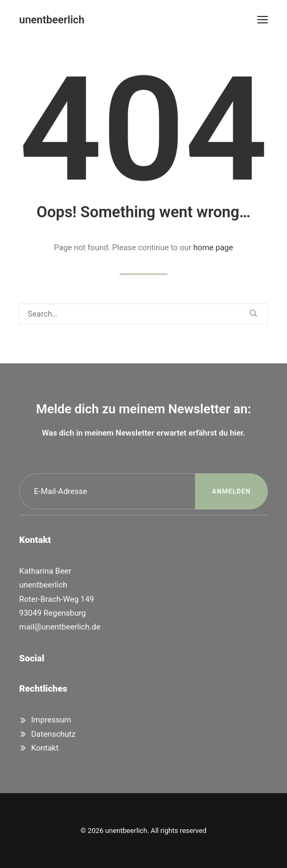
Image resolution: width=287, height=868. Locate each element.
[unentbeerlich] (52, 20)
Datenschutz (54, 734)
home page (213, 248)
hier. (237, 433)
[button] (263, 20)
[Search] (143, 314)
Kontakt (45, 748)
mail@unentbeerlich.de (60, 627)
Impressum (51, 720)
